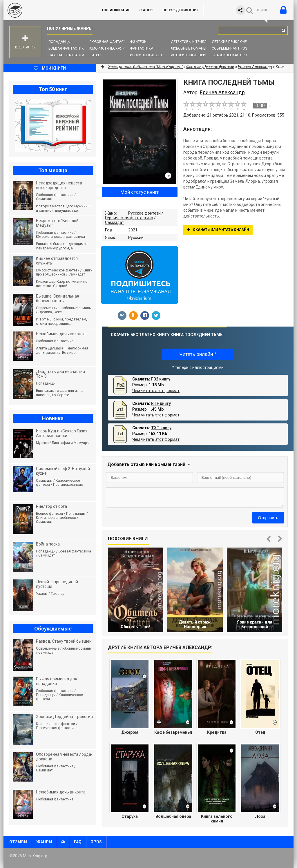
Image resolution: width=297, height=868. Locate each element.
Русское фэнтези (144, 213)
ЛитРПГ (96, 55)
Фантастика (142, 48)
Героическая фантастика (129, 218)
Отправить (268, 518)
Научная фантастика (69, 55)
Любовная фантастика (111, 42)
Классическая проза (232, 55)
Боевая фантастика (67, 48)
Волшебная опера (173, 816)
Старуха (130, 816)
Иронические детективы (153, 55)
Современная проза (231, 48)
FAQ (78, 842)
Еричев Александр (255, 67)
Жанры (146, 10)
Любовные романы (189, 48)
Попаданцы (59, 42)
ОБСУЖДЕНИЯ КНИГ (181, 10)
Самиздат (115, 222)
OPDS (96, 842)
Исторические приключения (198, 55)
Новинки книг (116, 10)
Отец (260, 732)
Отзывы (18, 842)
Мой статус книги (140, 192)
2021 (133, 230)
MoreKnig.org (47, 10)
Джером (130, 732)
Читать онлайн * (198, 354)
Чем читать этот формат (156, 391)
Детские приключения (233, 42)
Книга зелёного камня (217, 819)
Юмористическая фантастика (118, 48)
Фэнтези (138, 42)
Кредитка (217, 732)
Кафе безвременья (173, 732)
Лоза (260, 816)
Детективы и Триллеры (192, 42)
